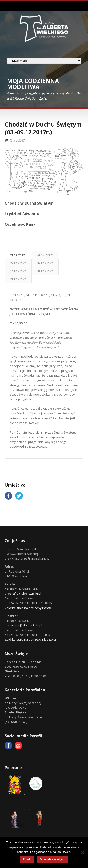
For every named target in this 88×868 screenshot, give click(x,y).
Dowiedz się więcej (52, 860)
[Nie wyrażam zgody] (82, 852)
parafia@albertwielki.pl (25, 594)
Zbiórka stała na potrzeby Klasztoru (30, 639)
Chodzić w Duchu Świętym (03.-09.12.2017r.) (43, 128)
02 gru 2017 (17, 141)
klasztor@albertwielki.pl (25, 625)
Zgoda (27, 860)
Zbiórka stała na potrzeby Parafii (28, 608)
